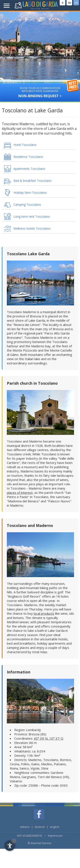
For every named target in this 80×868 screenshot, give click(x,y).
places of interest (20, 493)
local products (44, 613)
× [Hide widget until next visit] (14, 841)
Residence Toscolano (28, 157)
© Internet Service (40, 843)
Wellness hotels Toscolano (32, 228)
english (55, 827)
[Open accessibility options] (10, 846)
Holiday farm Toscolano (30, 193)
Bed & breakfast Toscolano (33, 181)
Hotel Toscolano (25, 145)
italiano (25, 827)
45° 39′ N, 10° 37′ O (49, 738)
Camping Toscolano (27, 205)
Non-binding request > (40, 91)
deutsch (40, 827)
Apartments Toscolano (29, 169)
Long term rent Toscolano (32, 216)
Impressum (55, 836)
